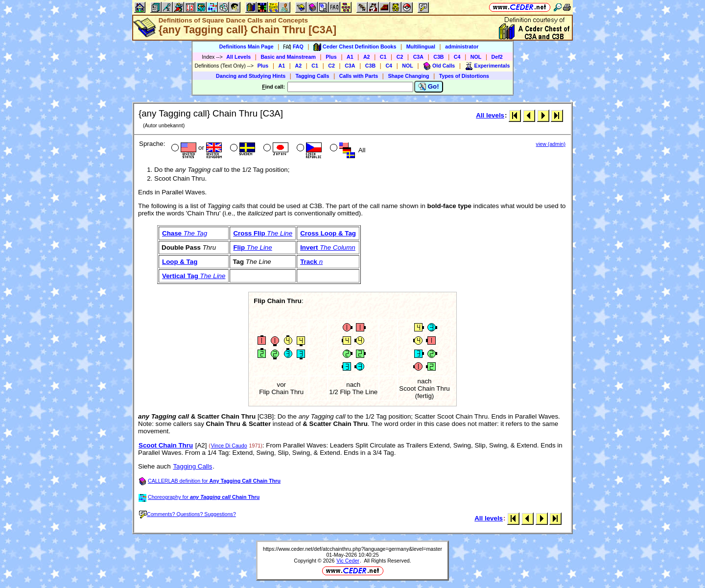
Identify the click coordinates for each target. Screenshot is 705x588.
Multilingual (421, 47)
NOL (476, 57)
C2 (400, 57)
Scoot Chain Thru (166, 445)
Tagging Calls (312, 76)
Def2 (497, 57)
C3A (418, 57)
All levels (490, 115)
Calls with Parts (359, 76)
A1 (350, 57)
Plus (331, 57)
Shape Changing (408, 76)
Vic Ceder (348, 561)
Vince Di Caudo (229, 446)
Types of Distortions (464, 76)
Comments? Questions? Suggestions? (188, 514)
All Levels (238, 57)
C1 (383, 57)
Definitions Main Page (247, 47)
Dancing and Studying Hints (251, 76)
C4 (457, 57)
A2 (367, 57)
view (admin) (551, 144)
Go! (429, 87)
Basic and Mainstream (288, 57)
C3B (438, 57)
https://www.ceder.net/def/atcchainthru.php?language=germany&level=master (352, 549)
